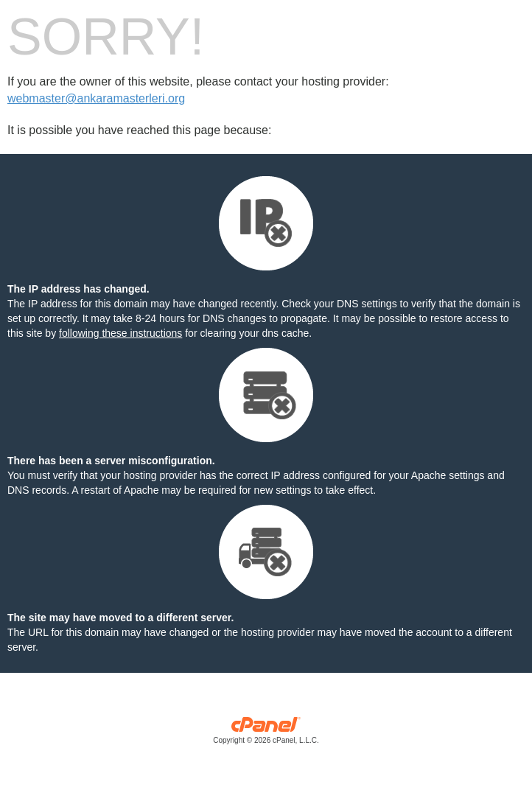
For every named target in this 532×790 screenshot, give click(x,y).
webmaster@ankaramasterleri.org (96, 98)
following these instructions (120, 333)
